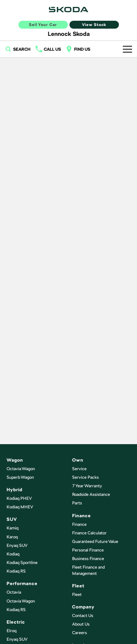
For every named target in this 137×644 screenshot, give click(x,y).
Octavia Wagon (21, 469)
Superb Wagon (20, 477)
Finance (79, 524)
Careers (80, 633)
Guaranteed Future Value (95, 541)
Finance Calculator (89, 533)
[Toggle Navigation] (127, 49)
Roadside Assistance (91, 494)
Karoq (12, 537)
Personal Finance (88, 550)
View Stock (94, 25)
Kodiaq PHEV (19, 498)
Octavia (14, 592)
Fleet (77, 594)
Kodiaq (13, 554)
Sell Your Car (43, 25)
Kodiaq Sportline (22, 563)
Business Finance (88, 559)
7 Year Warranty (87, 486)
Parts (77, 503)
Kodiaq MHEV (20, 507)
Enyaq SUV (17, 545)
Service (79, 469)
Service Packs (85, 477)
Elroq (12, 631)
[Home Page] (68, 10)
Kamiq (13, 528)
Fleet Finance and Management (88, 570)
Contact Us (83, 616)
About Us (81, 624)
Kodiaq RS (16, 571)
